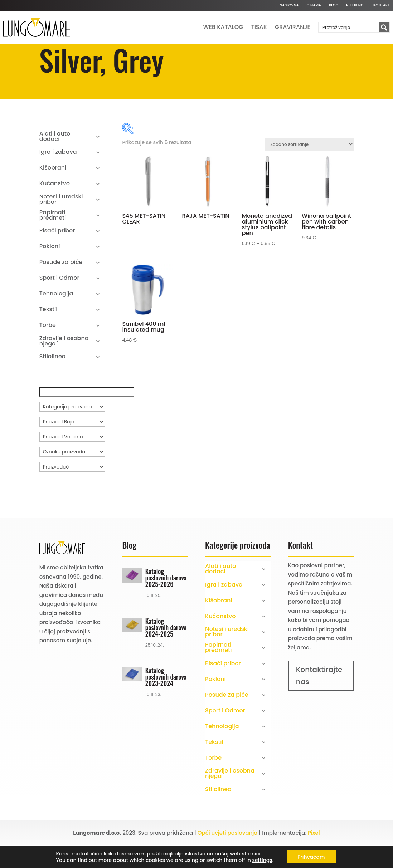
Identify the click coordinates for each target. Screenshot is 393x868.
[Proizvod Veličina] (72, 460)
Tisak (259, 27)
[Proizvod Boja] (72, 445)
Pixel (314, 856)
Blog (334, 5)
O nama (314, 5)
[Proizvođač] (72, 490)
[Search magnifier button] (384, 28)
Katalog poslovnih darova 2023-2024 (166, 700)
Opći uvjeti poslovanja (228, 856)
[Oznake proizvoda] (72, 475)
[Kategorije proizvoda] (72, 430)
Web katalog (223, 27)
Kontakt (382, 5)
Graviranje (293, 27)
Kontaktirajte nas (319, 699)
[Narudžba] (309, 168)
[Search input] (349, 27)
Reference (356, 5)
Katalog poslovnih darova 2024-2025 (166, 651)
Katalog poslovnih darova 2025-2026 (166, 601)
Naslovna (289, 5)
